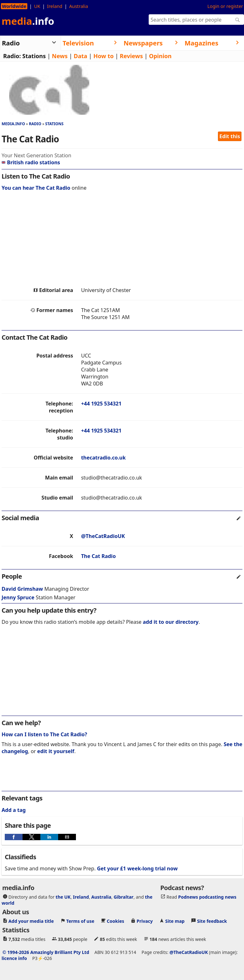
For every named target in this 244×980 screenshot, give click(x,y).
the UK (63, 897)
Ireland (55, 6)
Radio (35, 124)
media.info (13, 124)
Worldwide (14, 6)
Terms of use (80, 921)
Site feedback (212, 921)
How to (104, 56)
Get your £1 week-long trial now (137, 868)
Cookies (115, 921)
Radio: (12, 56)
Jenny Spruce (18, 597)
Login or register (225, 6)
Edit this (230, 136)
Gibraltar (124, 897)
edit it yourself (56, 751)
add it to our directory (171, 622)
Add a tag (14, 810)
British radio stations (31, 162)
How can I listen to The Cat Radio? (44, 734)
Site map (175, 921)
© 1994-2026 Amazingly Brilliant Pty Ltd (46, 952)
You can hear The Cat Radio (36, 188)
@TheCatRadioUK (103, 536)
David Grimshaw (22, 589)
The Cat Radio (98, 556)
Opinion (160, 56)
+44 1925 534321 (101, 404)
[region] (122, 241)
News (60, 56)
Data (81, 56)
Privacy (145, 921)
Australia (79, 6)
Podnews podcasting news (207, 897)
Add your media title (31, 921)
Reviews (131, 56)
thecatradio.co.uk (103, 458)
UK (37, 6)
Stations (34, 56)
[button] (14, 837)
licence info (14, 958)
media (28, 21)
